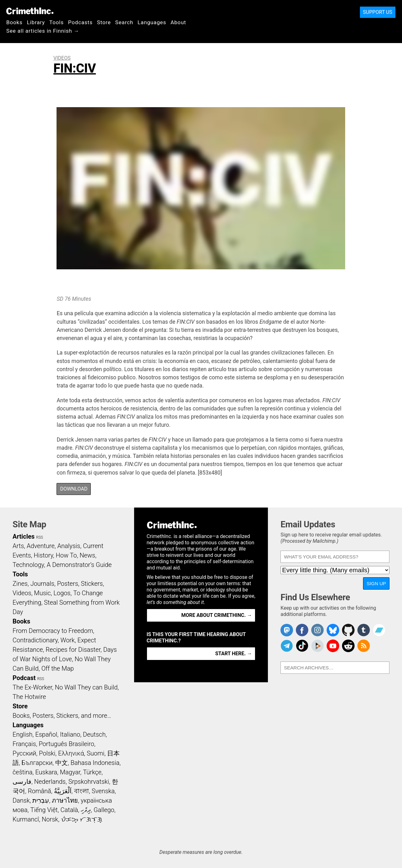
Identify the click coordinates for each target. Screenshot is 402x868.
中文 (62, 763)
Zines (20, 584)
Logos (62, 593)
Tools (57, 22)
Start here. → (234, 654)
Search (124, 22)
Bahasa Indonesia (95, 763)
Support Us (378, 12)
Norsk (50, 819)
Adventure (41, 546)
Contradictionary (35, 640)
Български (37, 763)
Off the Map (58, 668)
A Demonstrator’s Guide (79, 565)
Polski (47, 753)
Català (69, 810)
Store (104, 22)
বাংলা (81, 791)
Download (74, 489)
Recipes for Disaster (73, 650)
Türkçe (92, 772)
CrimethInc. (30, 11)
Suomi (95, 753)
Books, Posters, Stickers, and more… (62, 716)
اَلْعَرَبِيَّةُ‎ (63, 791)
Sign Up (376, 583)
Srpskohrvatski (89, 782)
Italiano (70, 734)
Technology (28, 565)
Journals (42, 584)
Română (40, 791)
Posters (68, 584)
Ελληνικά (71, 753)
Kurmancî (26, 819)
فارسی (22, 782)
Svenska (103, 791)
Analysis (69, 546)
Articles (24, 536)
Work (68, 640)
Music (42, 593)
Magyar (70, 772)
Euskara (46, 772)
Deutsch (94, 734)
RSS (40, 537)
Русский (24, 753)
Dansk (21, 800)
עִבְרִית (41, 800)
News (87, 555)
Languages (152, 22)
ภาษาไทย (65, 800)
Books (14, 22)
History (43, 555)
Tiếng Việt (44, 810)
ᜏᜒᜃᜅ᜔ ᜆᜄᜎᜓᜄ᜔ (82, 819)
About (178, 22)
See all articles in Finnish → (43, 31)
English (23, 734)
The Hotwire (29, 697)
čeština (22, 772)
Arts (18, 546)
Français (24, 744)
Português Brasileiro (66, 744)
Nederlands (50, 782)
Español (46, 734)
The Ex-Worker (32, 687)
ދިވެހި (86, 810)
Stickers (92, 584)
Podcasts (80, 22)
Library (36, 22)
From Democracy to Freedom (53, 631)
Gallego (104, 810)
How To (66, 555)
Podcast (24, 678)
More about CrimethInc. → (217, 615)
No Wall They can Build (86, 687)
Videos (62, 58)
